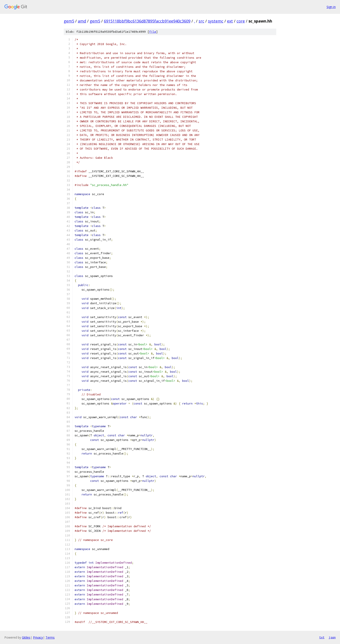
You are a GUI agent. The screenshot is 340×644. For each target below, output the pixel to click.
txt (322, 637)
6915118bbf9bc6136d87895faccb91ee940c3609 (147, 21)
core (241, 21)
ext (230, 21)
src (201, 21)
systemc (216, 21)
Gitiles (26, 637)
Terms (50, 637)
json (332, 637)
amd (82, 21)
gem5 (69, 21)
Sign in (331, 7)
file (153, 32)
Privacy (38, 637)
